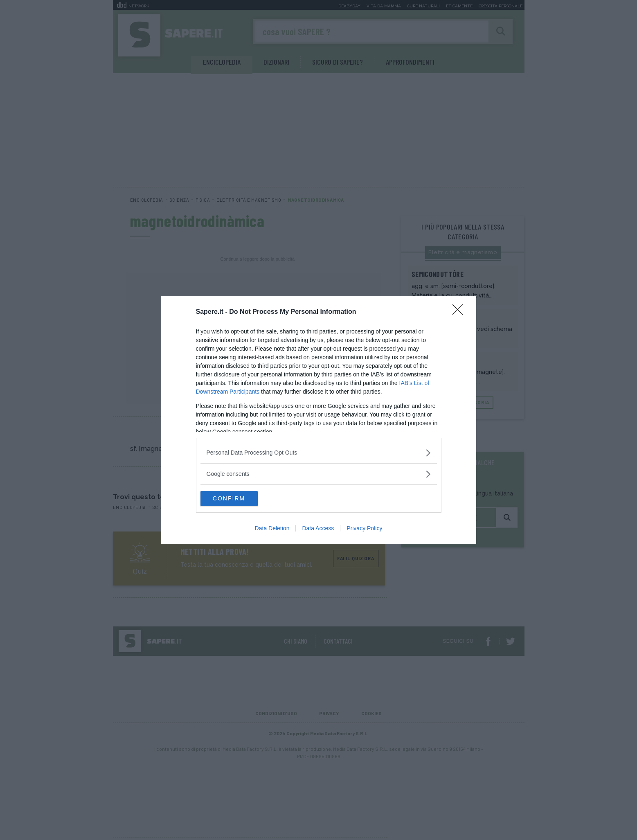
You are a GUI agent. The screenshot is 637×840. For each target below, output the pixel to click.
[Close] (460, 312)
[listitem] (319, 452)
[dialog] (319, 420)
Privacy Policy (364, 529)
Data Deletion (272, 529)
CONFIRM (239, 498)
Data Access (318, 529)
